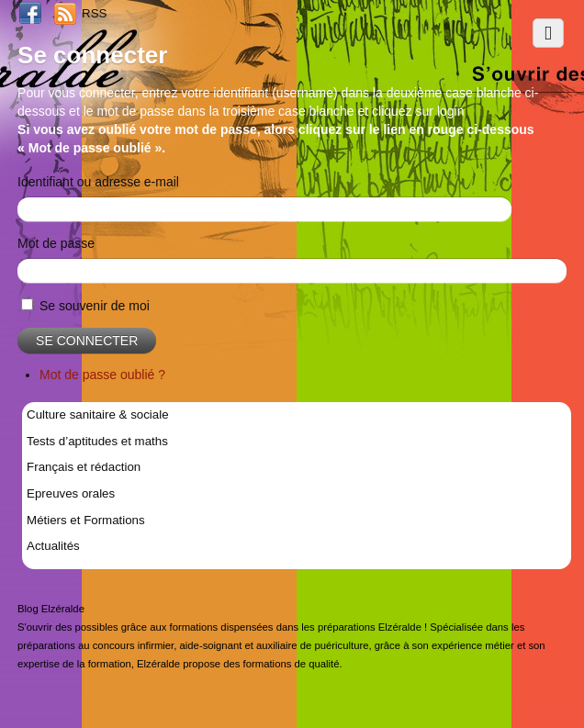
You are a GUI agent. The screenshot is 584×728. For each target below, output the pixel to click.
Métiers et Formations (86, 520)
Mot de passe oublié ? (102, 375)
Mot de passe (56, 243)
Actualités (53, 546)
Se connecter (87, 341)
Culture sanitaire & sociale (97, 414)
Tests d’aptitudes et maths (97, 441)
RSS (94, 13)
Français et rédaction (84, 467)
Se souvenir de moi (95, 306)
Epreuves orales (71, 493)
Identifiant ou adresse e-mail (98, 182)
